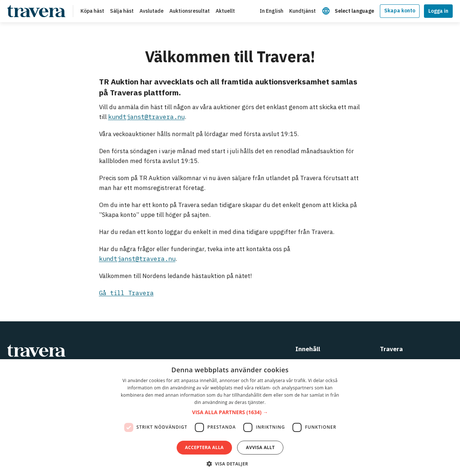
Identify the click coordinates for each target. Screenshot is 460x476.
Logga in (438, 11)
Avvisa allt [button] (260, 447)
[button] (230, 412)
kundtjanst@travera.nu (146, 117)
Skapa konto (400, 11)
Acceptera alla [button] (205, 447)
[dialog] (230, 418)
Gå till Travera (126, 293)
